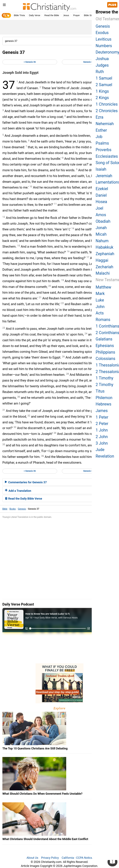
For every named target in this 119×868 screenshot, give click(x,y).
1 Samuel (104, 78)
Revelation (105, 456)
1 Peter (102, 417)
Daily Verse (35, 15)
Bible (5, 509)
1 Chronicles (107, 104)
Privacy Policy (50, 858)
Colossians (106, 359)
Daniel (101, 195)
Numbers (104, 46)
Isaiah (101, 169)
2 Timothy (105, 385)
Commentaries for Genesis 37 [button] (26, 482)
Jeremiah (104, 176)
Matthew (104, 287)
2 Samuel (104, 85)
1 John (102, 430)
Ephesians (105, 346)
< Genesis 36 (30, 62)
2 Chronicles (107, 111)
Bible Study (90, 15)
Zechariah (104, 267)
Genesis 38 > (89, 62)
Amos (101, 215)
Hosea (101, 202)
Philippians (105, 352)
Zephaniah (105, 254)
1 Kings (102, 91)
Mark (100, 294)
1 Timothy (105, 378)
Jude (100, 450)
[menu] (4, 5)
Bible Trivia (19, 15)
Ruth (100, 72)
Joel (99, 208)
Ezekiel (102, 189)
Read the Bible (52, 15)
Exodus (102, 33)
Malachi (103, 273)
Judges (102, 65)
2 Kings (102, 98)
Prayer (76, 15)
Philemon (104, 398)
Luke (100, 300)
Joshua (102, 59)
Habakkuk (105, 247)
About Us (32, 858)
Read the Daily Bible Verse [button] (24, 499)
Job (99, 137)
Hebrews (104, 404)
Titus (100, 391)
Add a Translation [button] (18, 491)
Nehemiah (105, 124)
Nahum (102, 241)
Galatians (104, 339)
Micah (101, 234)
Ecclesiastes (107, 156)
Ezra (100, 117)
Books (13, 509)
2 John (102, 437)
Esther (101, 130)
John (100, 307)
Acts (100, 313)
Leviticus (104, 39)
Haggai (102, 260)
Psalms (102, 143)
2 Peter (102, 424)
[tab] (59, 482)
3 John (102, 443)
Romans (103, 320)
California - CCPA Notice (77, 858)
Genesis (22, 509)
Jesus (66, 15)
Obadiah (103, 221)
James (102, 411)
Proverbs (104, 150)
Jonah (101, 228)
